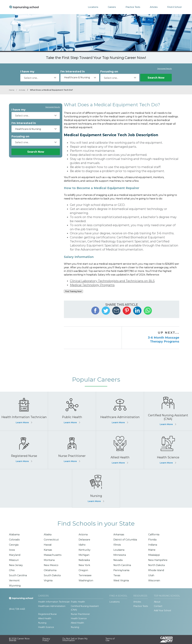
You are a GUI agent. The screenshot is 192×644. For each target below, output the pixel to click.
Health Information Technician (54, 602)
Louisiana (119, 550)
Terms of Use (110, 639)
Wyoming (15, 586)
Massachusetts (53, 555)
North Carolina (122, 565)
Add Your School (162, 610)
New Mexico (51, 565)
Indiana (153, 545)
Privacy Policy (46, 639)
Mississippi (154, 555)
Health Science (79, 618)
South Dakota (52, 575)
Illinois (117, 545)
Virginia (48, 581)
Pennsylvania (121, 570)
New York (84, 565)
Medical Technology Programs (92, 285)
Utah (151, 575)
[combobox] (40, 78)
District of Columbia (125, 540)
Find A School (174, 7)
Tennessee (85, 575)
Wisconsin (154, 581)
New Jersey (16, 565)
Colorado (14, 540)
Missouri (14, 560)
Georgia (14, 545)
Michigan (84, 555)
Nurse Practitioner (80, 614)
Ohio (12, 570)
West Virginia (121, 581)
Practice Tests (133, 7)
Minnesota (120, 555)
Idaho (82, 545)
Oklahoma (50, 570)
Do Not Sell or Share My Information (75, 639)
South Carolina (18, 575)
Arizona (83, 535)
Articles (154, 7)
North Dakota (156, 565)
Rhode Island (156, 570)
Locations (93, 7)
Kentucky (85, 550)
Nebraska (84, 560)
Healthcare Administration (52, 606)
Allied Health (45, 618)
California (154, 535)
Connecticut (51, 540)
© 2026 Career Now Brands (19, 639)
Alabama (14, 535)
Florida (152, 540)
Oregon (83, 570)
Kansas (48, 550)
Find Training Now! (73, 291)
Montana (49, 560)
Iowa (12, 550)
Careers (112, 7)
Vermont (14, 581)
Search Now (156, 78)
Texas (117, 575)
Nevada (118, 560)
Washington (86, 581)
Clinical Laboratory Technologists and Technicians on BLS (112, 281)
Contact (158, 606)
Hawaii (48, 545)
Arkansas (119, 535)
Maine (152, 550)
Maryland (15, 555)
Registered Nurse (47, 614)
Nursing (42, 623)
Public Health (78, 602)
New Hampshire (158, 560)
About (157, 602)
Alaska (48, 535)
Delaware (84, 540)
